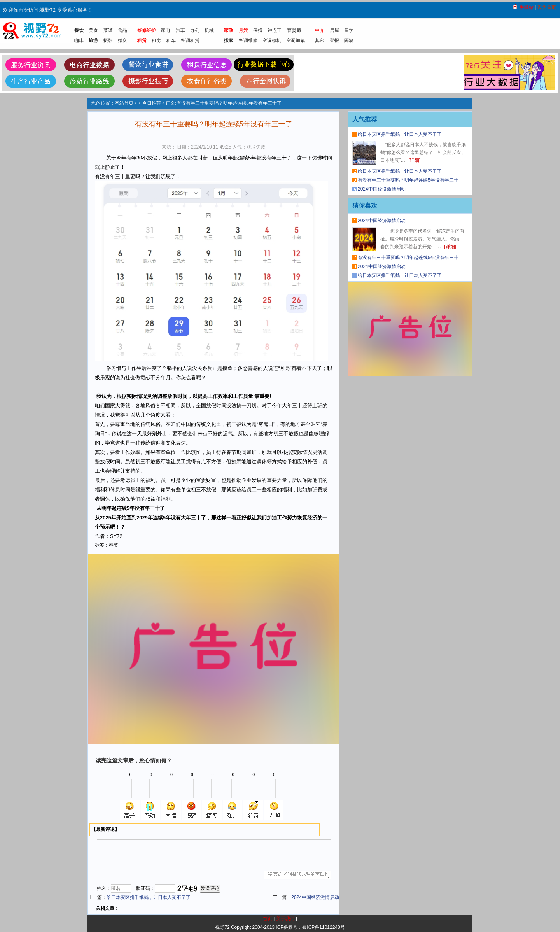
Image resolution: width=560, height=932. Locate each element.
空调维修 (248, 40)
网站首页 (124, 103)
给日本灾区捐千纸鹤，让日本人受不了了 (149, 897)
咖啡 (79, 40)
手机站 (527, 7)
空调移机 (272, 40)
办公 (195, 30)
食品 (122, 30)
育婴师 (294, 30)
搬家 (229, 40)
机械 (209, 30)
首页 (268, 919)
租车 (171, 40)
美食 (93, 30)
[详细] (415, 160)
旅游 (93, 40)
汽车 (180, 30)
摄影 (108, 40)
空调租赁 (190, 40)
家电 (166, 30)
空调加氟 (296, 40)
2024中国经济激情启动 (315, 897)
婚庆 (122, 40)
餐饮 (79, 30)
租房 (156, 40)
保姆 (258, 30)
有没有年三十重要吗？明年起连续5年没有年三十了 (410, 180)
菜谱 (108, 30)
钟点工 (275, 30)
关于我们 (285, 919)
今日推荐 (152, 103)
